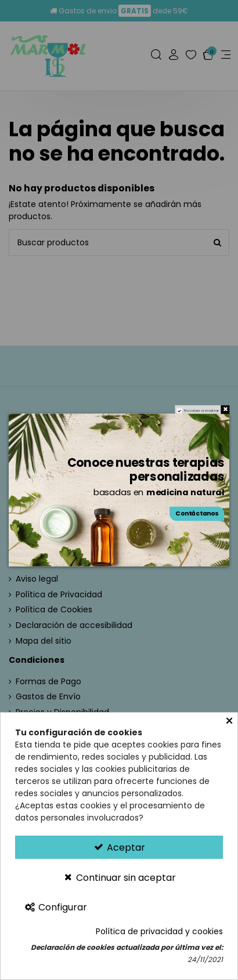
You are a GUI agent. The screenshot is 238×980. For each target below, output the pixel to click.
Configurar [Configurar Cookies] (55, 907)
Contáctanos (197, 514)
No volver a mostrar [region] (201, 411)
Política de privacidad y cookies (159, 931)
